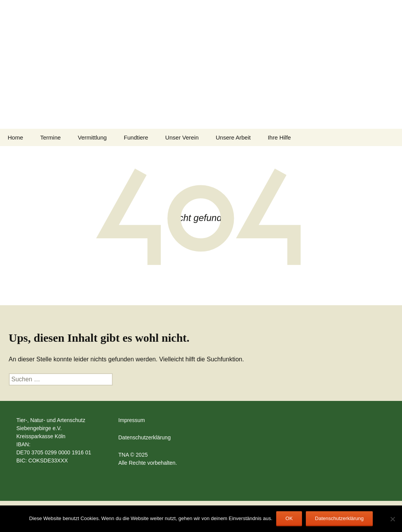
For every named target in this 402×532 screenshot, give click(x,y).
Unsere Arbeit (233, 137)
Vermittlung (92, 137)
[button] (20, 65)
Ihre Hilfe (279, 137)
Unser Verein (182, 137)
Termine (50, 137)
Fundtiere (136, 137)
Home (15, 137)
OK (289, 518)
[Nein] (392, 519)
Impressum (132, 420)
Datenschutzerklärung (145, 437)
